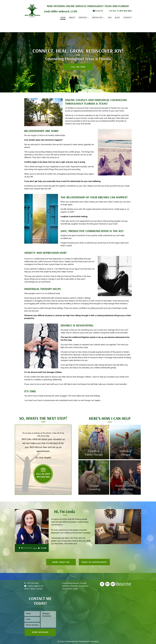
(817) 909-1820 (125, 11)
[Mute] (39, 548)
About (72, 18)
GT (113, 584)
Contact (127, 18)
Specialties (97, 18)
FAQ (110, 18)
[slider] (27, 548)
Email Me (98, 11)
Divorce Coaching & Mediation (125, 487)
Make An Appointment (94, 562)
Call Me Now (78, 67)
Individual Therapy (125, 453)
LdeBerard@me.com (36, 586)
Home (63, 18)
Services (83, 18)
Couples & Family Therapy (94, 453)
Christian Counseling (94, 487)
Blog (117, 18)
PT (107, 584)
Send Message (40, 632)
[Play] (19, 548)
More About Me (61, 562)
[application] (32, 548)
